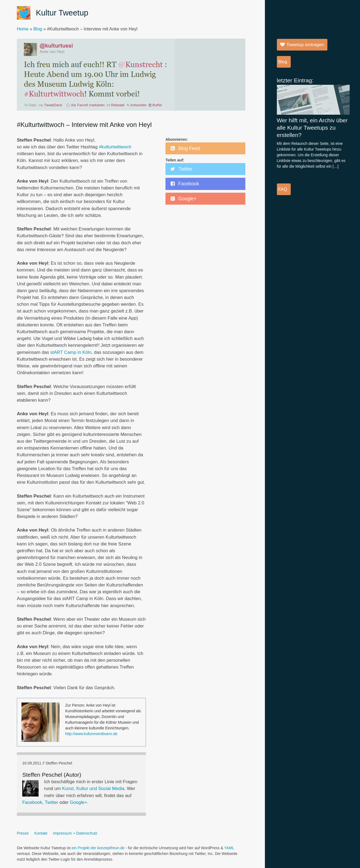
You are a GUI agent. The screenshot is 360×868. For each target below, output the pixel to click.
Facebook (32, 802)
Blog (38, 29)
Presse (23, 833)
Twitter (51, 802)
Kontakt (41, 833)
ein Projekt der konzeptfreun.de (98, 848)
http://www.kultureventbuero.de (91, 734)
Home (23, 29)
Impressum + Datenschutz (75, 833)
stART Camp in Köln (71, 352)
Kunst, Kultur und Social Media (93, 789)
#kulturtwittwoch (115, 147)
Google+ (79, 802)
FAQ (283, 189)
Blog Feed (189, 148)
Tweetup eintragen (305, 45)
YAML (229, 848)
